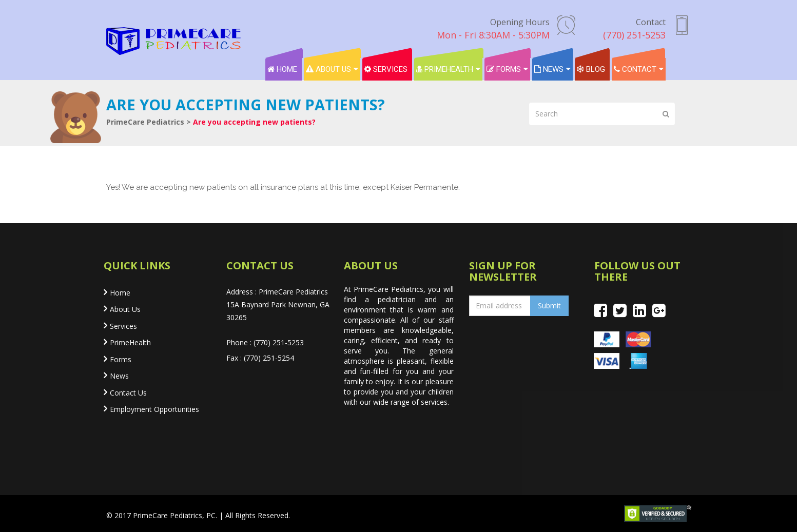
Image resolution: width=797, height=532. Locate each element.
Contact (635, 69)
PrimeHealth (445, 69)
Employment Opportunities (154, 409)
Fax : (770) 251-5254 (260, 358)
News (549, 69)
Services (386, 69)
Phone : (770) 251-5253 (265, 342)
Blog (591, 69)
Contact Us (128, 393)
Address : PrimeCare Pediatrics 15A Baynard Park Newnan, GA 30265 (278, 304)
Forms (504, 69)
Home (282, 69)
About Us (328, 69)
